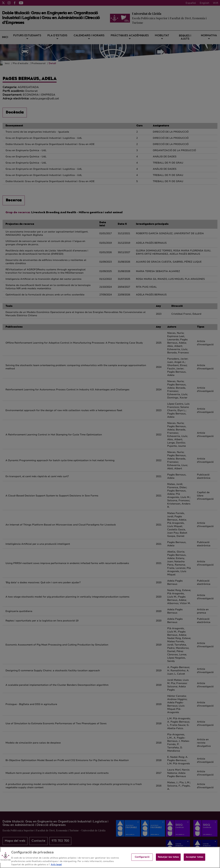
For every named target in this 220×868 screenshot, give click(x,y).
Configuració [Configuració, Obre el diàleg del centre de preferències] (142, 860)
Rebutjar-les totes (168, 860)
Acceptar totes (194, 860)
